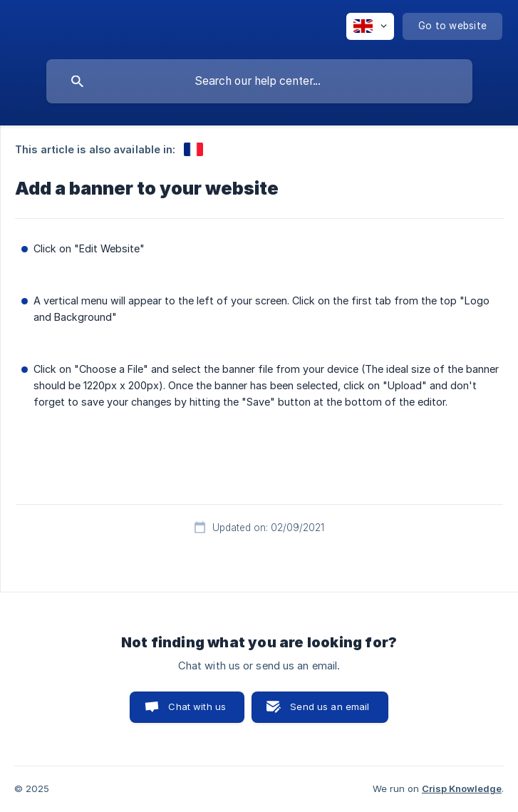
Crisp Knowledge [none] (462, 788)
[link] (193, 149)
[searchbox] (259, 81)
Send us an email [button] (330, 706)
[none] (370, 26)
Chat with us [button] (197, 706)
